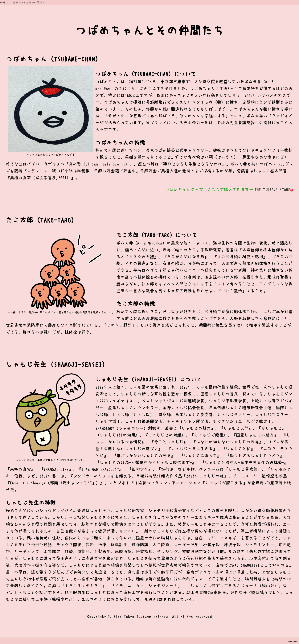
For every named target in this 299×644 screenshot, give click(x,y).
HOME (3, 2)
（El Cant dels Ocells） (105, 164)
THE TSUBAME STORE (274, 190)
